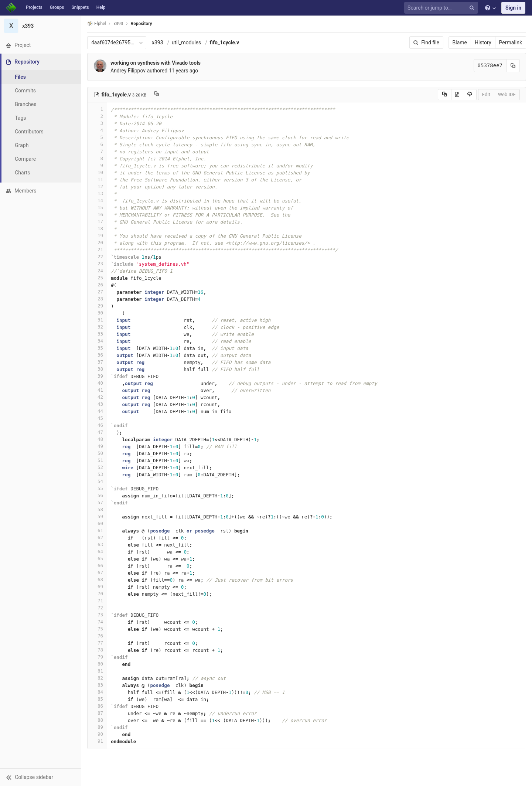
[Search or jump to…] (442, 8)
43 (97, 404)
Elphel (97, 23)
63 (97, 545)
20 (97, 243)
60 (97, 523)
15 (97, 207)
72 (97, 608)
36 (97, 355)
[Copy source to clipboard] (445, 95)
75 (97, 629)
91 (97, 741)
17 (97, 222)
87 (97, 713)
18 (97, 229)
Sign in (513, 8)
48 (97, 439)
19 (97, 236)
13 (97, 193)
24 (97, 271)
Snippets (80, 7)
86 (97, 706)
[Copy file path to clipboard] (156, 95)
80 (97, 664)
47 (97, 432)
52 (97, 467)
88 (97, 720)
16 (97, 215)
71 (97, 601)
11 (97, 179)
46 (97, 425)
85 (97, 699)
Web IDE (507, 94)
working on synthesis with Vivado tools (156, 63)
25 (97, 278)
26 (97, 285)
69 (97, 587)
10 (97, 172)
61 (97, 530)
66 (97, 566)
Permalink (511, 42)
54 (97, 481)
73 (97, 615)
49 (97, 446)
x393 (158, 42)
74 (97, 622)
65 (97, 559)
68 (97, 580)
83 (97, 685)
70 (97, 594)
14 (97, 200)
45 (97, 418)
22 (97, 257)
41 (97, 390)
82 (97, 678)
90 (97, 734)
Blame (460, 42)
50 (97, 453)
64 (97, 552)
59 (97, 516)
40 (97, 383)
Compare (25, 159)
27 (97, 292)
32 (97, 327)
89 (97, 727)
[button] (40, 777)
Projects (34, 7)
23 (97, 264)
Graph (22, 145)
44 (97, 411)
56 (97, 495)
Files (20, 77)
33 (97, 334)
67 (97, 573)
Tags (20, 118)
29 (97, 306)
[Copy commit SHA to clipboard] (513, 66)
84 (97, 692)
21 (97, 250)
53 (97, 474)
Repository (141, 24)
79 (97, 657)
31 (97, 320)
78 (97, 650)
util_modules (186, 42)
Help (101, 7)
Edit (486, 94)
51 (97, 460)
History (483, 42)
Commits (25, 91)
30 (97, 313)
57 (97, 502)
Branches (25, 104)
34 (97, 341)
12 (97, 186)
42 (97, 397)
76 (97, 636)
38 (97, 369)
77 (97, 643)
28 (97, 299)
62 (97, 537)
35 (97, 348)
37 (97, 362)
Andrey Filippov (128, 71)
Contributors (29, 132)
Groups (57, 7)
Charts (22, 173)
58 (97, 509)
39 (97, 376)
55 (97, 488)
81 (97, 671)
